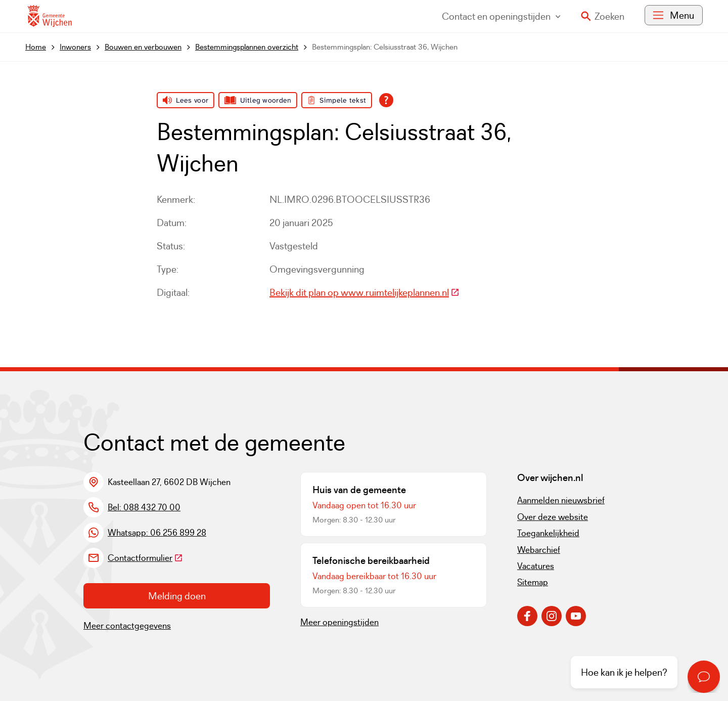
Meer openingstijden (339, 622)
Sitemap (533, 582)
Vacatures (536, 566)
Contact (501, 16)
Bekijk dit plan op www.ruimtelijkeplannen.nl (365, 292)
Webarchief (539, 550)
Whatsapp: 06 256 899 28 (157, 533)
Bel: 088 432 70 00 (144, 507)
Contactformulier (145, 558)
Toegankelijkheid (548, 533)
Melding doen (177, 596)
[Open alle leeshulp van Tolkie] (386, 100)
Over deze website (553, 517)
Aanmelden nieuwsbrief (561, 500)
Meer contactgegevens (127, 626)
